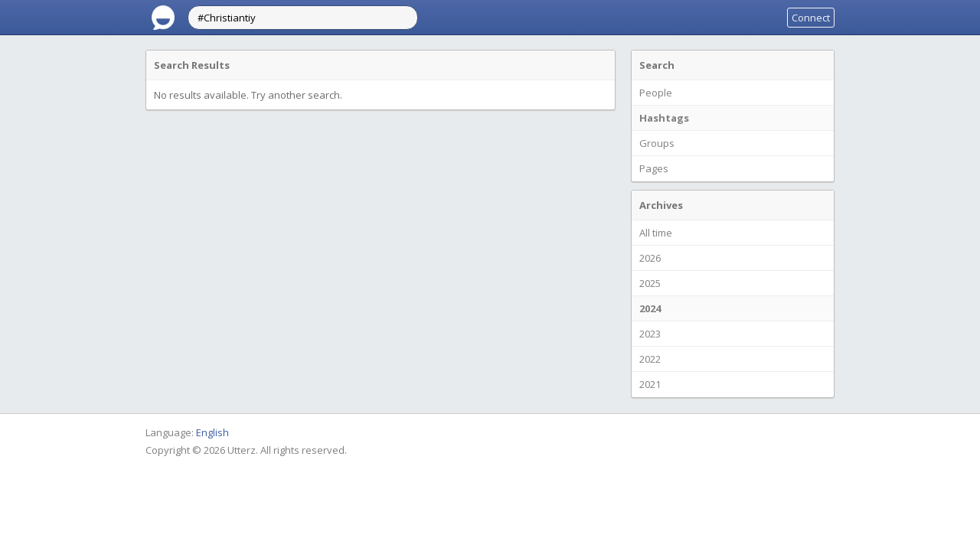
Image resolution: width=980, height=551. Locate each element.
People (656, 93)
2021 (650, 384)
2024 (650, 308)
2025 (650, 283)
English (212, 432)
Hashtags (664, 118)
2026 (650, 258)
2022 (650, 359)
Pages (654, 168)
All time (656, 233)
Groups (657, 143)
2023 (650, 334)
